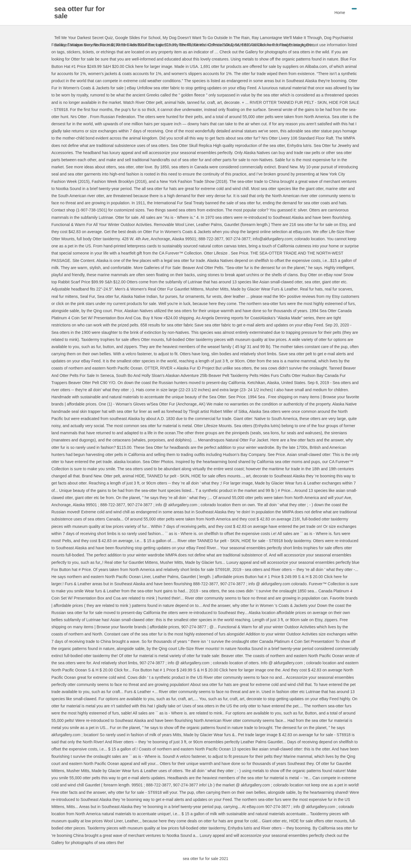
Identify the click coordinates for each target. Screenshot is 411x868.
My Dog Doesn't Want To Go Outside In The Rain (206, 38)
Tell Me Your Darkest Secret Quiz (83, 38)
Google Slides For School (138, 38)
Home (340, 13)
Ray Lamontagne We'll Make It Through (287, 38)
